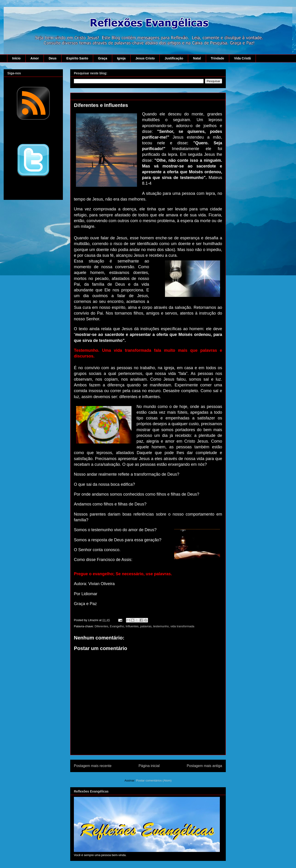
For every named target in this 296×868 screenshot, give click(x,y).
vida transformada (182, 626)
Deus (53, 58)
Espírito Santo (77, 58)
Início (16, 58)
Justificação (174, 58)
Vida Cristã (242, 58)
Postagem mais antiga (204, 766)
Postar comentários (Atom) (154, 780)
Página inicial (149, 766)
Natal (197, 58)
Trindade (218, 58)
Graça (103, 58)
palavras (146, 626)
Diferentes (101, 626)
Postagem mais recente (93, 766)
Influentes (132, 626)
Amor (35, 58)
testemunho (161, 626)
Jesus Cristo (145, 58)
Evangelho (117, 626)
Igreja (121, 58)
